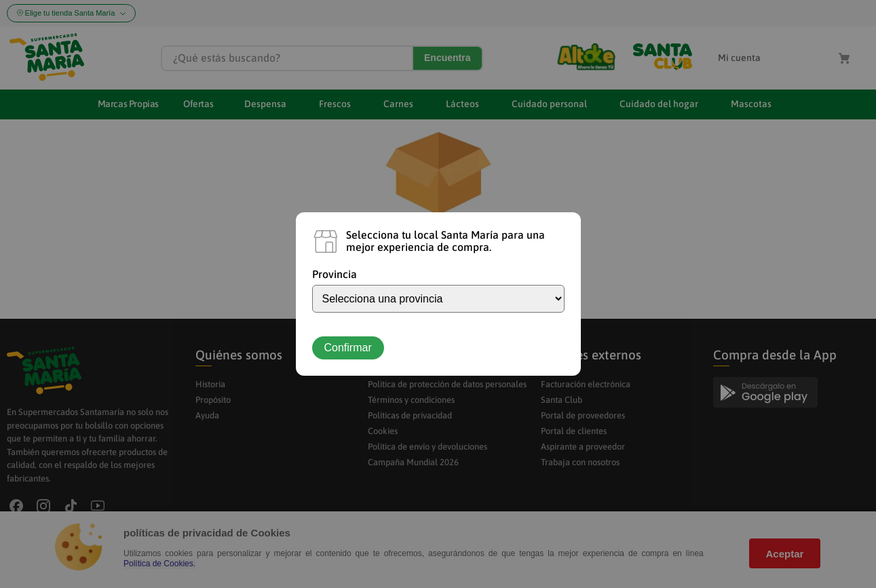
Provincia (335, 274)
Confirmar (348, 348)
